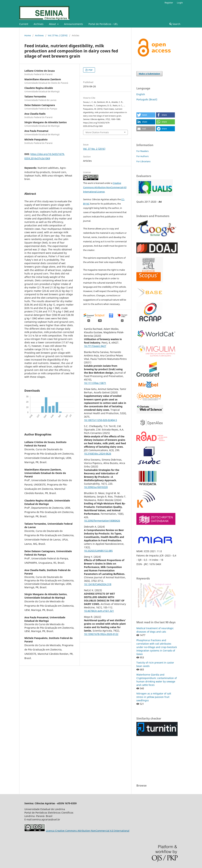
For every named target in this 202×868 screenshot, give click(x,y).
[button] (146, 115)
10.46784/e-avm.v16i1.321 (99, 611)
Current (24, 24)
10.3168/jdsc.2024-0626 (98, 454)
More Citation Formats (97, 132)
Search (175, 24)
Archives (39, 24)
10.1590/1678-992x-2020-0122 (101, 634)
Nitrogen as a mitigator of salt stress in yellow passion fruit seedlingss (154, 697)
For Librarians (143, 161)
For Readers (142, 151)
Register (169, 3)
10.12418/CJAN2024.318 (98, 584)
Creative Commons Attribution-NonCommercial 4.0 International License (105, 187)
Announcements (74, 24)
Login (180, 3)
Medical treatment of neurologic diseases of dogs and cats (155, 630)
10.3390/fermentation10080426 (102, 521)
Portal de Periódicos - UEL (103, 24)
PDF (90, 70)
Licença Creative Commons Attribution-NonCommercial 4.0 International (88, 831)
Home (28, 35)
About (53, 24)
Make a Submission (149, 74)
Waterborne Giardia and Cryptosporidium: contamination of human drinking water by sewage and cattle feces (157, 680)
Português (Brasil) (147, 99)
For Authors (142, 156)
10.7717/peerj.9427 (95, 346)
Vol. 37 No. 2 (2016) (58, 35)
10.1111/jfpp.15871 (95, 383)
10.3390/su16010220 (96, 487)
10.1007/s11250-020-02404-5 (100, 420)
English (141, 94)
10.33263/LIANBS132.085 (98, 551)
